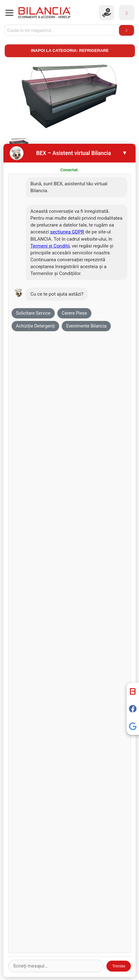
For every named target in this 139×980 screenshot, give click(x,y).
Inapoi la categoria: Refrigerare (70, 50)
